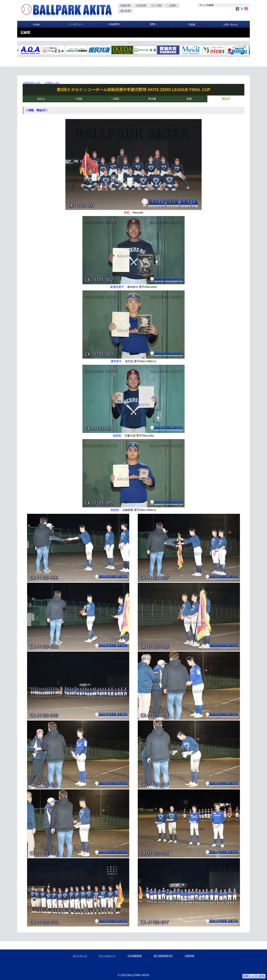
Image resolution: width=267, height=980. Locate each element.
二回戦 (115, 99)
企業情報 (190, 956)
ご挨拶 (172, 5)
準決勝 (152, 99)
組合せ (41, 99)
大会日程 (141, 5)
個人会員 (125, 11)
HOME (37, 25)
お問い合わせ (231, 25)
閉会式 (226, 99)
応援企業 (125, 5)
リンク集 (156, 5)
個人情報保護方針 (163, 956)
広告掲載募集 (135, 956)
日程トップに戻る (254, 976)
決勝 (189, 99)
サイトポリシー (107, 956)
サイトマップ (80, 956)
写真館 (192, 25)
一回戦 (78, 99)
